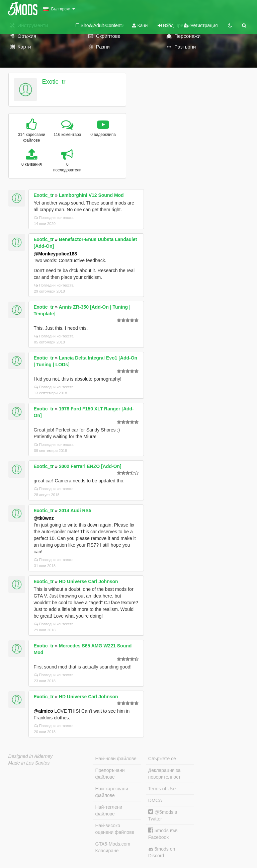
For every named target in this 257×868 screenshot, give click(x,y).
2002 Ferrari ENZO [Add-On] (90, 466)
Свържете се (162, 759)
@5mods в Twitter (163, 815)
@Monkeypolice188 (56, 254)
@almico (44, 711)
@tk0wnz (44, 518)
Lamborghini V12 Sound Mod (91, 195)
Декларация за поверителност (164, 774)
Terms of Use (162, 789)
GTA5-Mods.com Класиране (113, 847)
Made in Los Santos (29, 763)
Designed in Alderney (31, 756)
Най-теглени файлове (109, 810)
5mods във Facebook (163, 834)
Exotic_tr (54, 82)
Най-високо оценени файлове (115, 829)
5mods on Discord (162, 852)
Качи (140, 25)
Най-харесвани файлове (112, 792)
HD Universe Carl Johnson (89, 581)
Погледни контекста (54, 218)
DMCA (155, 800)
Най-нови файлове (116, 759)
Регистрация (201, 25)
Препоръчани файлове (110, 774)
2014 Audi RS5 (75, 510)
